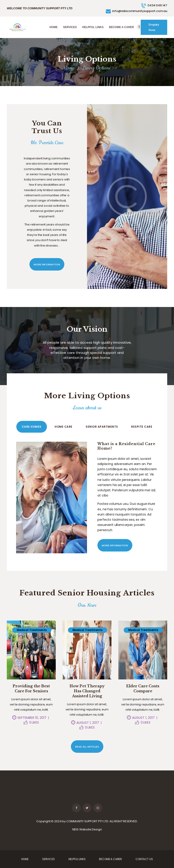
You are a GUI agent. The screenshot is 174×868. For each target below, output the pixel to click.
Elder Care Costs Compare (143, 688)
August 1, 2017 (88, 723)
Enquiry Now (154, 27)
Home (69, 68)
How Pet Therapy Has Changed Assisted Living (87, 691)
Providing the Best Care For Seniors (31, 688)
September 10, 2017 (32, 718)
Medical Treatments (32, 630)
